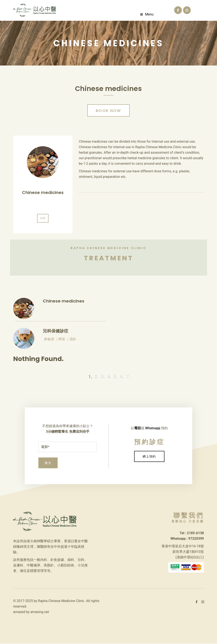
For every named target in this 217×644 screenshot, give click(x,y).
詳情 (43, 219)
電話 (138, 429)
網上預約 (149, 457)
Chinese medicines (43, 194)
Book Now (108, 112)
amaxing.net (40, 613)
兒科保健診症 (56, 332)
